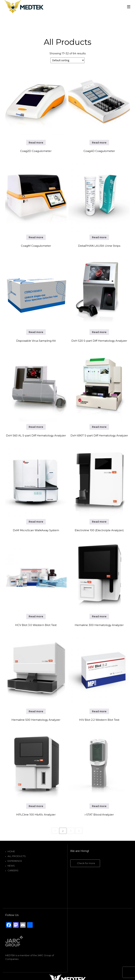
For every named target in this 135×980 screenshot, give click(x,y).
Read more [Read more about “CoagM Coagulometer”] (36, 237)
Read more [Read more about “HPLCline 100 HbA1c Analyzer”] (36, 806)
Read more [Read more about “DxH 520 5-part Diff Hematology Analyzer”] (99, 332)
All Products (17, 856)
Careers (13, 870)
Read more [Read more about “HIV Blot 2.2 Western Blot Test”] (99, 711)
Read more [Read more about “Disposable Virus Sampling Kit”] (36, 332)
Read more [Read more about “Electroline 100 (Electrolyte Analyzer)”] (99, 522)
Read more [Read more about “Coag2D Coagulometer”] (36, 143)
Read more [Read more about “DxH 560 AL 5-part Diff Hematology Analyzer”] (36, 427)
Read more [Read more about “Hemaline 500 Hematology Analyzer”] (36, 711)
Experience (15, 861)
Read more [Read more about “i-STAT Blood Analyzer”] (99, 806)
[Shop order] (67, 60)
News (11, 866)
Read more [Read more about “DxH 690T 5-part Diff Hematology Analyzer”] (99, 427)
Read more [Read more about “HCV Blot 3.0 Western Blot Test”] (36, 616)
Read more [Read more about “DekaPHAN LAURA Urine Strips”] (99, 237)
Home (11, 851)
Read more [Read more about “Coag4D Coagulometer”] (99, 143)
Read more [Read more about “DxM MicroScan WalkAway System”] (36, 522)
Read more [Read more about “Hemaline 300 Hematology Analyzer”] (99, 616)
